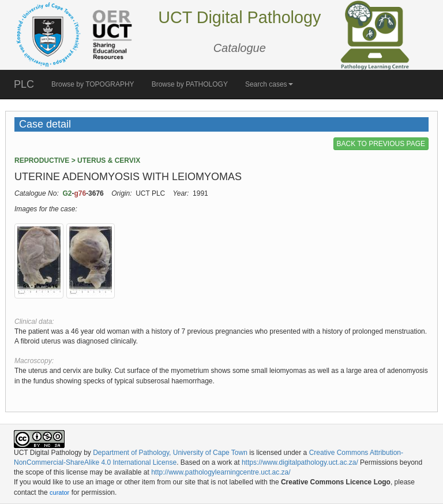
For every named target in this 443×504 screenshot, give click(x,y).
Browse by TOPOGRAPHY (93, 84)
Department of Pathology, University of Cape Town (170, 453)
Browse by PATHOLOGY (190, 84)
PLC (24, 84)
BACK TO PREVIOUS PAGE (381, 144)
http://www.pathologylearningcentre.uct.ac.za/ (221, 472)
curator (59, 492)
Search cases (269, 84)
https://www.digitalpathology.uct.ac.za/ (300, 462)
